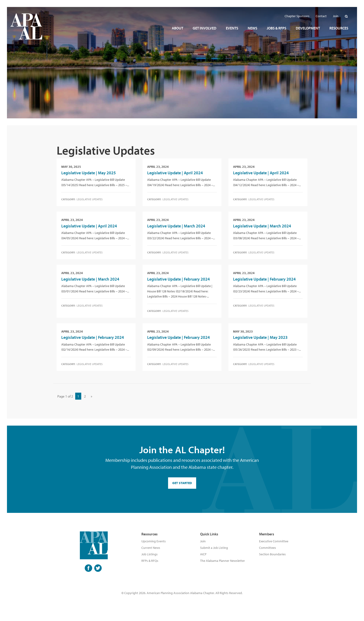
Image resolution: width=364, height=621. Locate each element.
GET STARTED (182, 483)
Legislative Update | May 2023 (260, 337)
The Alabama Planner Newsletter (223, 561)
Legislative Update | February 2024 (179, 279)
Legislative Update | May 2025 (89, 173)
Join (203, 541)
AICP (203, 554)
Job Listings (149, 554)
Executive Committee (274, 541)
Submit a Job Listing (214, 548)
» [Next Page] (91, 396)
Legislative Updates (90, 199)
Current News (151, 548)
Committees (268, 548)
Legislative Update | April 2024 (175, 173)
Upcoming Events (154, 541)
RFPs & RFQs (150, 561)
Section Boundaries (272, 554)
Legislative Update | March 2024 (176, 226)
